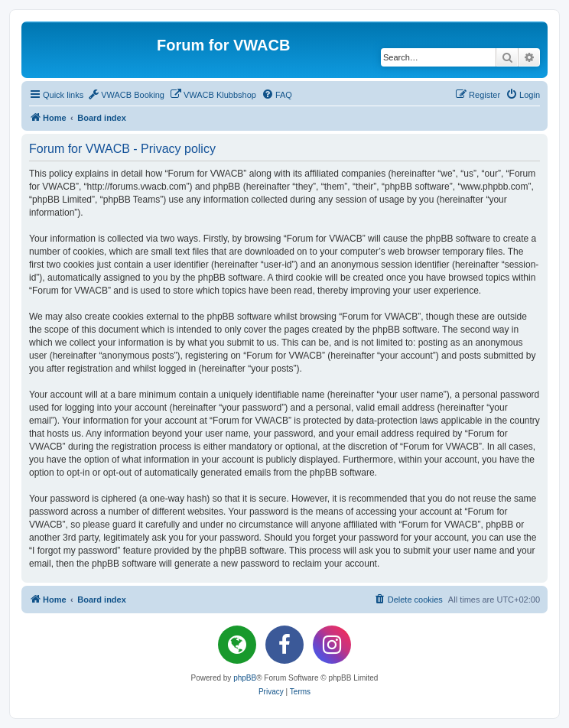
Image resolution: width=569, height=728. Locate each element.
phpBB (245, 678)
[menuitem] (126, 95)
